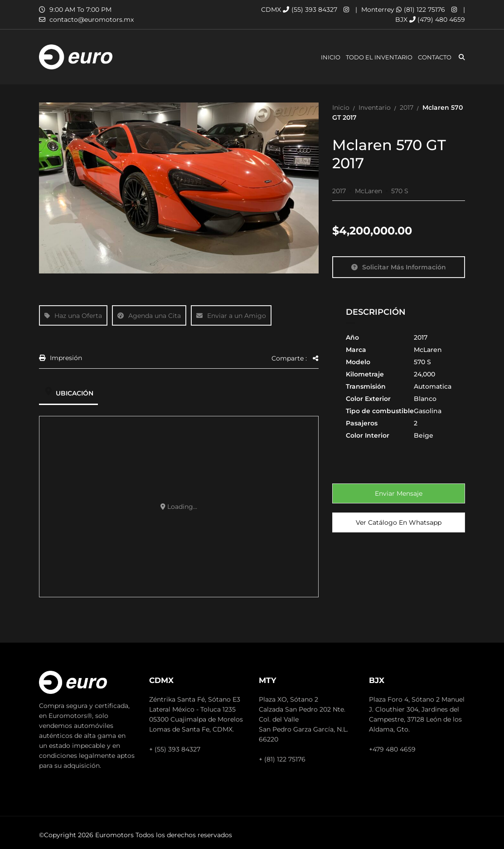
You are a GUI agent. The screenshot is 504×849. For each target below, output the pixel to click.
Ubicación (68, 393)
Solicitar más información (399, 267)
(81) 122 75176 (421, 10)
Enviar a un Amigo (231, 316)
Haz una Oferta (73, 316)
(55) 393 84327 (310, 10)
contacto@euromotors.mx (92, 20)
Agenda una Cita (149, 316)
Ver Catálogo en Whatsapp (399, 522)
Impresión (61, 358)
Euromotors (114, 835)
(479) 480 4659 (437, 20)
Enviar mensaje (399, 493)
